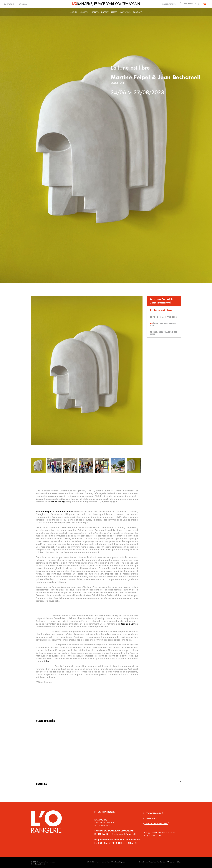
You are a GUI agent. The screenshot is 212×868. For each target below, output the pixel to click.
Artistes (95, 12)
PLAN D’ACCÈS (151, 818)
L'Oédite (105, 12)
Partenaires (125, 12)
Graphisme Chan (175, 862)
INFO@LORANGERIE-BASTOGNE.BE (159, 832)
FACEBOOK (9, 4)
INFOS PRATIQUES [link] (168, 4)
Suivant (140, 374)
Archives (84, 12)
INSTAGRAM (22, 4)
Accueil (74, 12)
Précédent (34, 374)
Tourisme (138, 12)
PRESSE (114, 12)
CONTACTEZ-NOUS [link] (153, 813)
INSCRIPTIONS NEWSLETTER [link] (156, 823)
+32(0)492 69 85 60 (152, 835)
